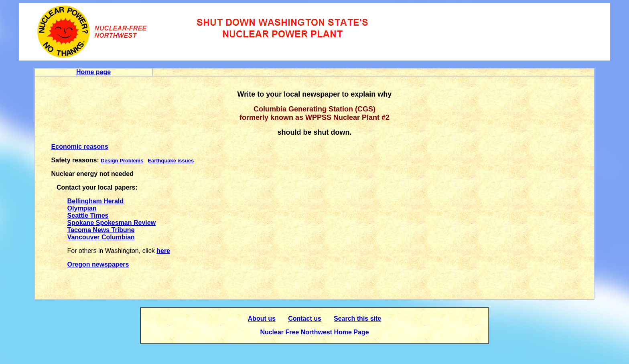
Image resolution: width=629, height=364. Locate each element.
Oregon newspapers (98, 264)
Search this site (357, 318)
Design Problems (122, 161)
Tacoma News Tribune (101, 230)
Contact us (305, 318)
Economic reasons (80, 147)
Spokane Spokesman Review (112, 223)
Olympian (82, 208)
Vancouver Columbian (101, 237)
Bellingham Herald (95, 201)
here (163, 251)
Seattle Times (88, 215)
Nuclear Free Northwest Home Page (314, 332)
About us (262, 318)
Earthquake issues (171, 161)
